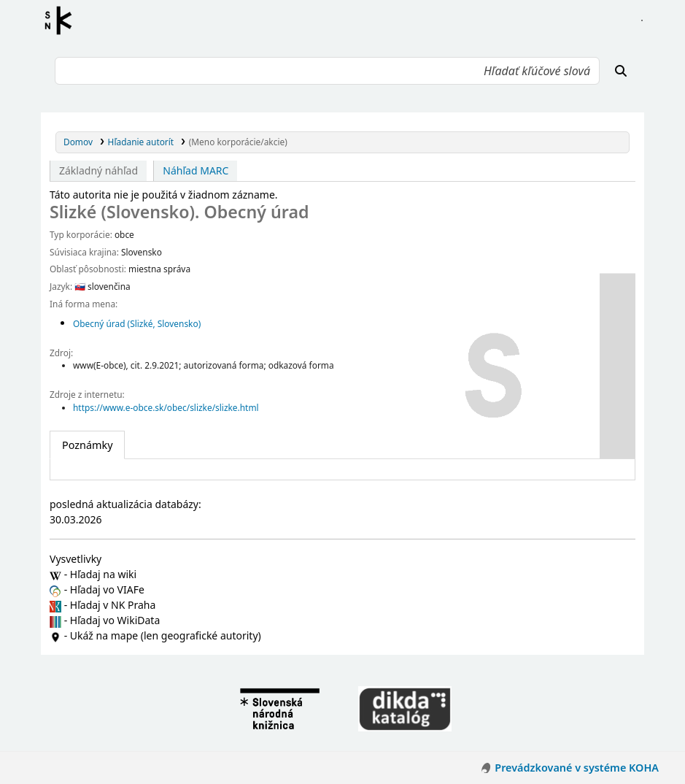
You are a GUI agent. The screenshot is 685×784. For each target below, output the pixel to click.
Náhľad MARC (196, 170)
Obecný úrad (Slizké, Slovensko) (137, 323)
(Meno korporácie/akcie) (238, 142)
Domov (78, 142)
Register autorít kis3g (63, 20)
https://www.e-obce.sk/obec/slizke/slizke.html (166, 407)
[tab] (87, 445)
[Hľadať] (621, 71)
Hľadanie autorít (141, 142)
